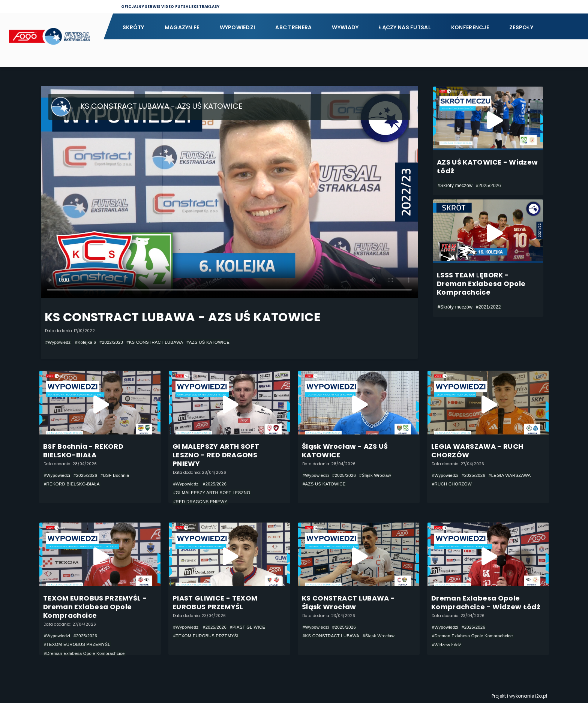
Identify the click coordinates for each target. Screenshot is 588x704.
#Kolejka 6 (88, 342)
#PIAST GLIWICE (252, 628)
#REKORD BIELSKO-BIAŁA (73, 484)
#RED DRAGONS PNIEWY (202, 502)
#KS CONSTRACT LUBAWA (161, 342)
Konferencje (470, 27)
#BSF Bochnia (119, 475)
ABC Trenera (293, 27)
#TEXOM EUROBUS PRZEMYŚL (79, 645)
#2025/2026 (488, 186)
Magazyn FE (182, 27)
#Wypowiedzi (59, 342)
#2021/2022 (488, 307)
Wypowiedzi (238, 27)
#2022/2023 (115, 342)
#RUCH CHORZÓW (453, 484)
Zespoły (521, 27)
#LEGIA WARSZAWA (514, 475)
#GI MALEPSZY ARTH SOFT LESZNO (214, 493)
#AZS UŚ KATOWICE (217, 342)
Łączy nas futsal (405, 27)
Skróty (133, 27)
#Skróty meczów (455, 186)
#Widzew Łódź (447, 646)
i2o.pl (541, 697)
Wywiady (345, 27)
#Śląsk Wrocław (379, 475)
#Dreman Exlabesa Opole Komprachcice (87, 654)
